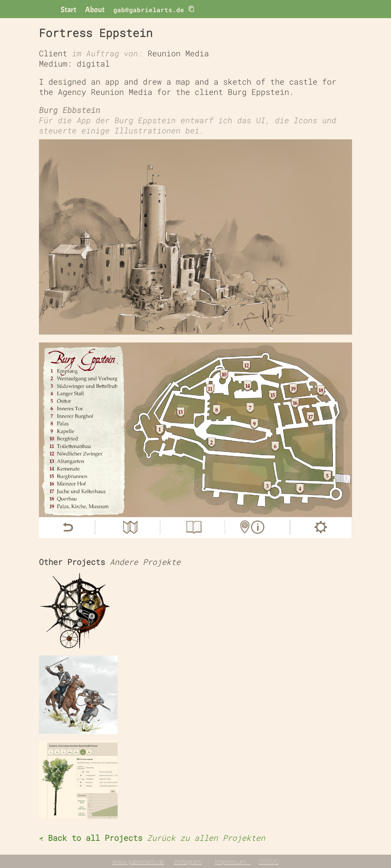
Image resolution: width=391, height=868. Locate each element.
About (95, 10)
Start (68, 10)
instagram (188, 862)
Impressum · (233, 862)
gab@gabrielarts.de (154, 9)
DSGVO (269, 862)
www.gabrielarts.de (138, 862)
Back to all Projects (152, 838)
